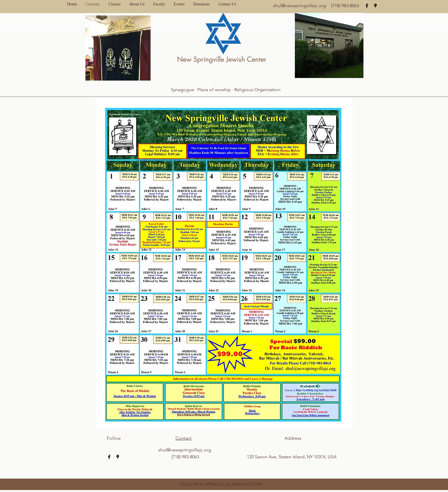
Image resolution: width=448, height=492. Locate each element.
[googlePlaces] (375, 6)
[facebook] (367, 6)
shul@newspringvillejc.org (300, 6)
